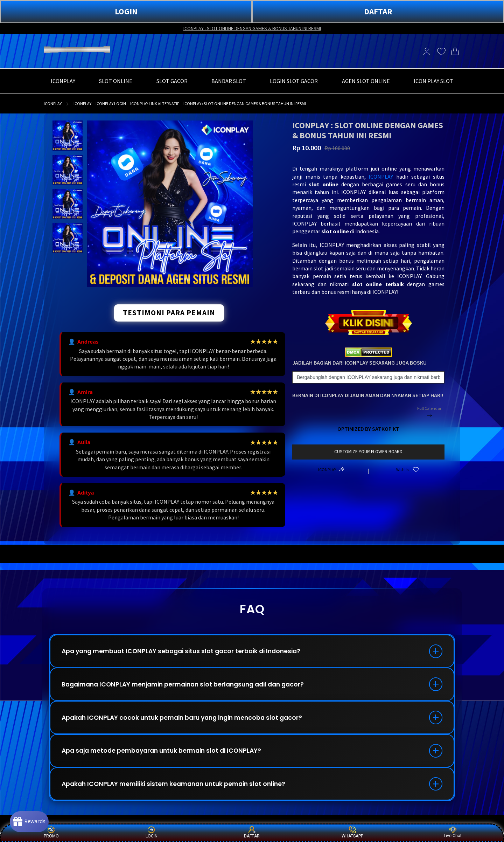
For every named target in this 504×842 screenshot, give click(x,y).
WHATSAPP (352, 832)
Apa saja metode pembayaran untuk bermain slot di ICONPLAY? (167, 757)
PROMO (51, 832)
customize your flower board (368, 452)
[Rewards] (33, 821)
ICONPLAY (53, 103)
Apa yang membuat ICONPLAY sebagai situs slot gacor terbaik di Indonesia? (187, 652)
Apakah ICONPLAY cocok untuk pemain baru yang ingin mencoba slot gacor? (188, 722)
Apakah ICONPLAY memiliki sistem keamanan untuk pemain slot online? (180, 792)
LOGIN (126, 11)
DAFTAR (378, 11)
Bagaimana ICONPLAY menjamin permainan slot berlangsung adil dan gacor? (190, 687)
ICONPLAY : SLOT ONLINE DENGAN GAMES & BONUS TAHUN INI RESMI (252, 28)
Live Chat (453, 832)
